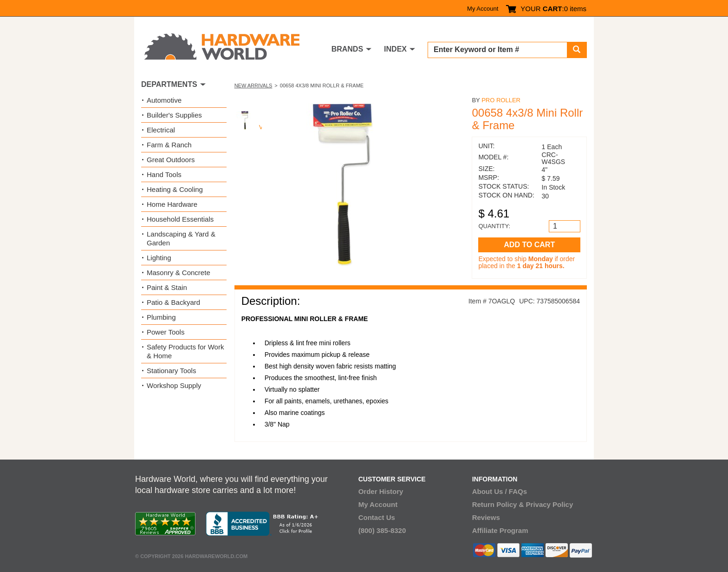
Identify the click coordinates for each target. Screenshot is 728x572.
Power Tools (166, 332)
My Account (483, 9)
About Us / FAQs (500, 491)
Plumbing (161, 317)
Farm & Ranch (169, 145)
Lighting (159, 258)
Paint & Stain (167, 287)
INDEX (395, 49)
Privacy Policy (550, 504)
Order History (381, 491)
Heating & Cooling (175, 189)
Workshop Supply (174, 385)
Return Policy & (498, 504)
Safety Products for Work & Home (185, 351)
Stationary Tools (171, 371)
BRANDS (347, 49)
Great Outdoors (171, 160)
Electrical (161, 130)
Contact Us (377, 517)
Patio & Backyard (173, 302)
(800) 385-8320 (382, 530)
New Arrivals (253, 85)
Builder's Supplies (174, 115)
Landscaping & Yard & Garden (181, 238)
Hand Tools (164, 174)
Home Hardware (172, 204)
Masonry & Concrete (179, 273)
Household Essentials (180, 219)
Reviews (486, 517)
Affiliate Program (500, 530)
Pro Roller (501, 100)
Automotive (164, 100)
